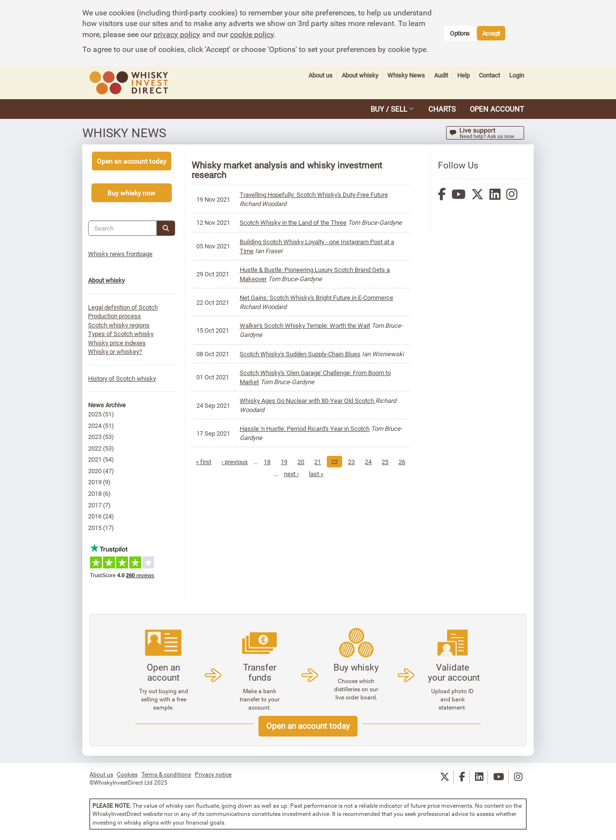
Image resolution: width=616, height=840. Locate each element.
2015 (97, 528)
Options (460, 33)
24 (378, 462)
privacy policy (177, 34)
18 (277, 462)
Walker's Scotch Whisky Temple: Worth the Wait (307, 325)
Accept (491, 33)
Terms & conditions (166, 774)
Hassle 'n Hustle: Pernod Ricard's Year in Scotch (307, 428)
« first (214, 462)
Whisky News (406, 75)
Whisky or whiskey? (117, 351)
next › (301, 474)
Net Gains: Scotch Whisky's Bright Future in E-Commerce (318, 297)
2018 (97, 493)
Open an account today (308, 726)
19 (294, 462)
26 (274, 474)
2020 (97, 471)
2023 (97, 437)
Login (517, 75)
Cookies (127, 774)
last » (326, 474)
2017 (97, 505)
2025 (97, 414)
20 (311, 462)
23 (361, 462)
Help (463, 75)
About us (321, 75)
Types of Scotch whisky (123, 334)
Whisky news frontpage (122, 254)
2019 (97, 482)
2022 (97, 448)
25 (395, 462)
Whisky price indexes (119, 343)
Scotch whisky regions (121, 325)
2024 (97, 426)
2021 (97, 459)
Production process (116, 316)
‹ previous (245, 462)
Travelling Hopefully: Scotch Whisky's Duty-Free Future (316, 194)
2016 (97, 516)
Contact (489, 75)
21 (328, 462)
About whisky (360, 75)
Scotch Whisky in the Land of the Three (295, 222)
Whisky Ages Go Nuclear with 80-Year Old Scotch (309, 401)
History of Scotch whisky (124, 378)
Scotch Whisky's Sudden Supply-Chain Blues (302, 354)
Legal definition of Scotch (125, 307)
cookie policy (252, 34)
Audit (441, 75)
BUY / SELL (389, 109)
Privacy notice (213, 774)
